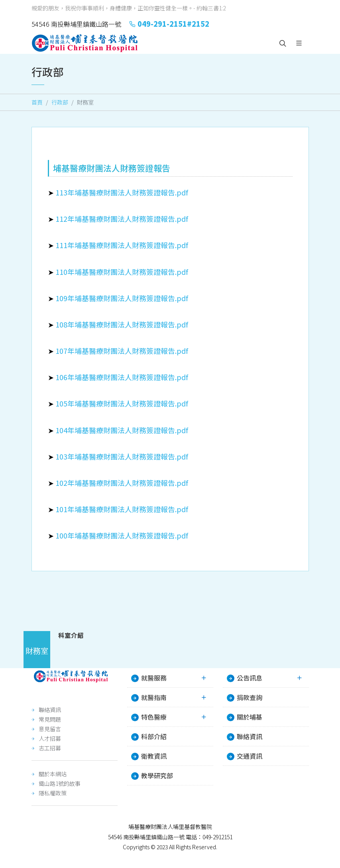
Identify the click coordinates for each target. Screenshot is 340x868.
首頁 (37, 102)
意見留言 (50, 729)
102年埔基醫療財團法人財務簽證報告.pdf (122, 483)
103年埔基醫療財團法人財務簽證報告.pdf (122, 456)
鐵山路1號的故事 (60, 783)
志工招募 (50, 748)
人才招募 (50, 738)
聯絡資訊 (50, 710)
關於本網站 (53, 774)
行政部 (60, 102)
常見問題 (50, 719)
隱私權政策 (53, 793)
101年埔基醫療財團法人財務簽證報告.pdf (122, 509)
